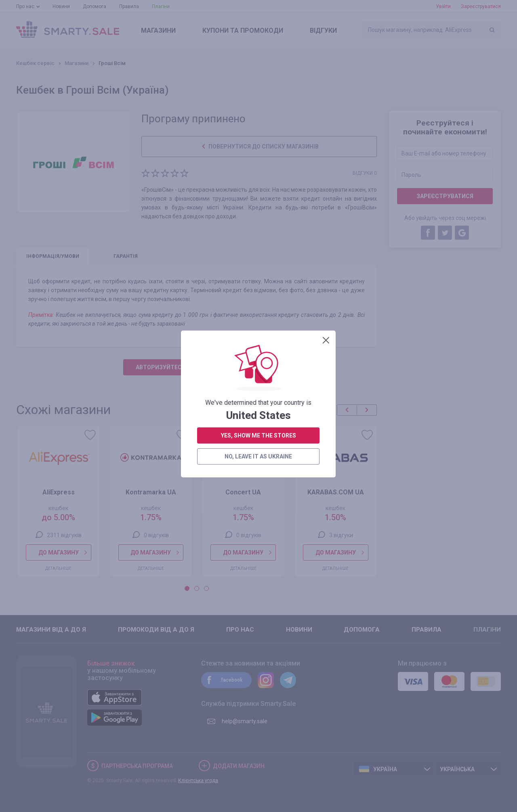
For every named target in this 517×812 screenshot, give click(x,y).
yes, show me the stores (258, 234)
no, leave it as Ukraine (258, 255)
